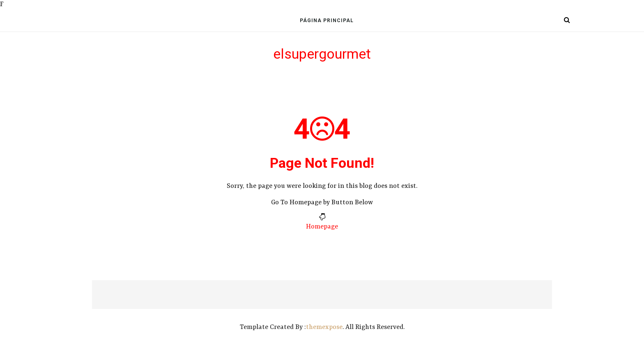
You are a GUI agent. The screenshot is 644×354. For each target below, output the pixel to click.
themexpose (324, 327)
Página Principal (327, 21)
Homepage (322, 227)
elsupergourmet (322, 54)
